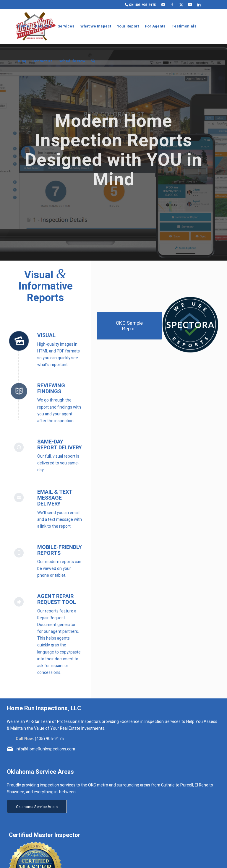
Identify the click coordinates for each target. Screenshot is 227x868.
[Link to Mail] (163, 4)
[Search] (93, 61)
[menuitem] (139, 5)
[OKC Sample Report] (129, 326)
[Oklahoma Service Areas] (37, 807)
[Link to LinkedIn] (199, 4)
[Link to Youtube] (190, 4)
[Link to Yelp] (208, 4)
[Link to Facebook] (172, 4)
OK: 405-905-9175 (140, 5)
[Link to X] (181, 4)
